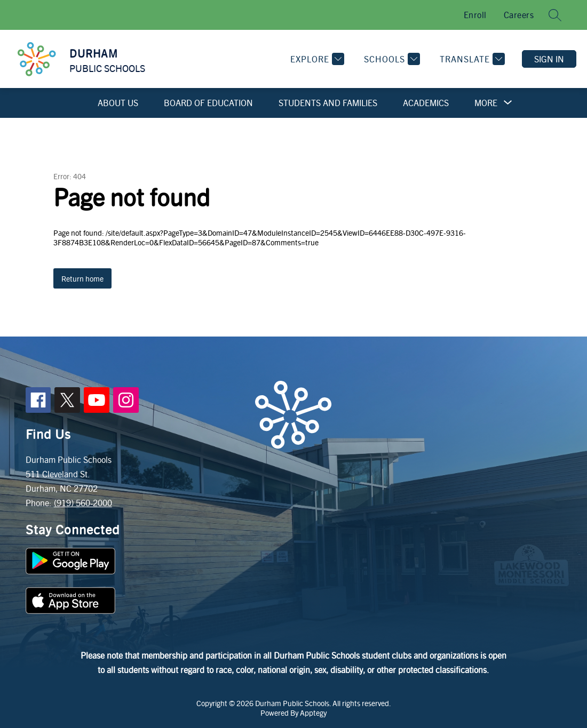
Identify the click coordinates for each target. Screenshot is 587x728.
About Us (118, 103)
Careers (519, 15)
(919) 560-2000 (83, 503)
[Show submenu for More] (486, 103)
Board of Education (208, 103)
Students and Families (328, 103)
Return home (82, 278)
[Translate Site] (471, 59)
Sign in (549, 59)
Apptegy (313, 713)
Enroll (475, 15)
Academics (426, 103)
